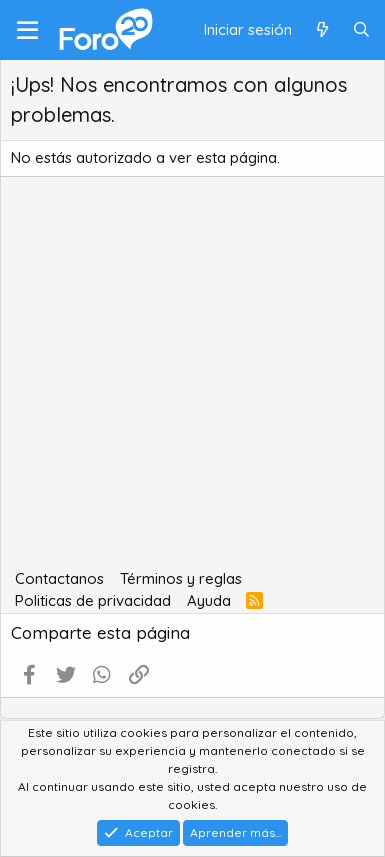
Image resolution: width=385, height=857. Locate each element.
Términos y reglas (181, 578)
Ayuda (209, 600)
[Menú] (27, 30)
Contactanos (59, 578)
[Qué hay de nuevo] (321, 30)
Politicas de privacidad (93, 600)
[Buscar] (361, 30)
